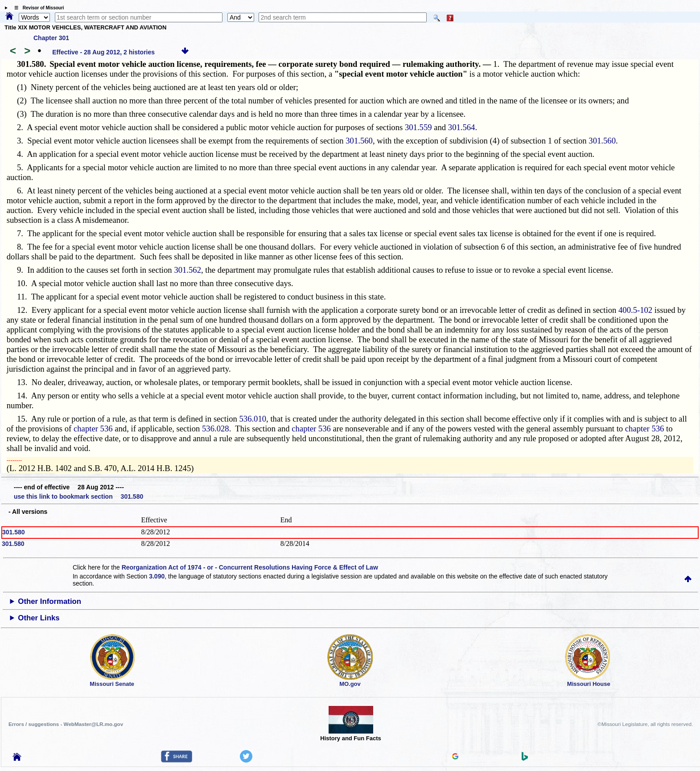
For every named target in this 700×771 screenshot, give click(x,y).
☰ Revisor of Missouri (37, 8)
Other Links (39, 618)
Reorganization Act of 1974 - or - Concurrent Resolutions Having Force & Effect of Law (250, 567)
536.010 (253, 419)
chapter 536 (93, 429)
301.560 (359, 141)
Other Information (49, 601)
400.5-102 (635, 310)
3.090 (157, 576)
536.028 (216, 429)
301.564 (462, 127)
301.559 (418, 127)
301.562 (187, 270)
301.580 (14, 532)
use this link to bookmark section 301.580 (78, 496)
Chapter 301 (51, 38)
